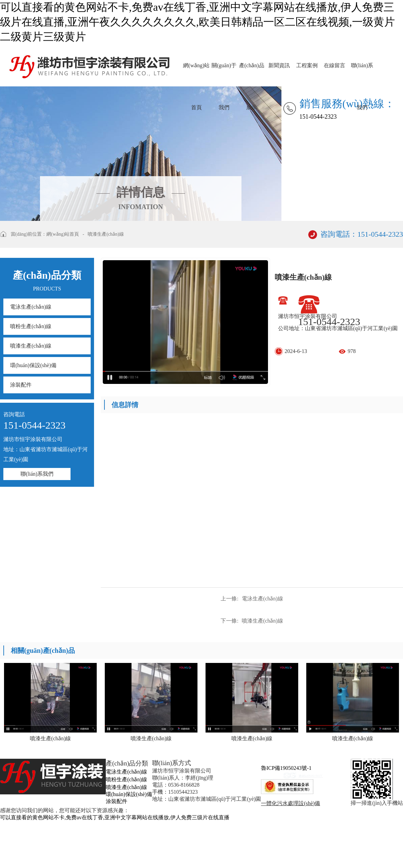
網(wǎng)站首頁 (196, 74)
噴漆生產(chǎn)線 (106, 234)
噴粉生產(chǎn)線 (31, 326)
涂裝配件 (21, 385)
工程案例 (307, 65)
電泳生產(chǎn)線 (31, 307)
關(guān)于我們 (224, 74)
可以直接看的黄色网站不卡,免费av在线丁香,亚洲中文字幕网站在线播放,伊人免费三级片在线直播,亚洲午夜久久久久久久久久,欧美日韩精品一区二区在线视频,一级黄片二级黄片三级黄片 (197, 22)
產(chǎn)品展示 (252, 74)
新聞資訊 (279, 65)
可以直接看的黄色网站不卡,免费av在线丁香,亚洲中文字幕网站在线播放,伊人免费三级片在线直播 (115, 817)
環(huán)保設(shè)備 (33, 365)
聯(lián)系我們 (362, 74)
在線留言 (334, 65)
